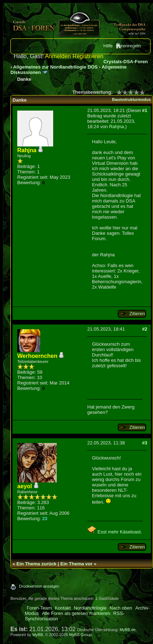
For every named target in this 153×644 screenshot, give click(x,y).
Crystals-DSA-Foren (126, 62)
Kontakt (63, 608)
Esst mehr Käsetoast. (115, 532)
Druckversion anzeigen (39, 586)
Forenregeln (128, 46)
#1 (144, 110)
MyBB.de (128, 630)
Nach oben (121, 608)
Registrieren (88, 56)
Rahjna (117, 127)
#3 (144, 443)
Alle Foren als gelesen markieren (76, 613)
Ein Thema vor (76, 564)
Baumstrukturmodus (131, 99)
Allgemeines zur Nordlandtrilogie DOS (55, 67)
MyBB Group (80, 635)
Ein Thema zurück (36, 564)
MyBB (38, 635)
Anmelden (58, 56)
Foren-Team (39, 608)
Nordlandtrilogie (90, 608)
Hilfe (108, 46)
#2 (144, 329)
